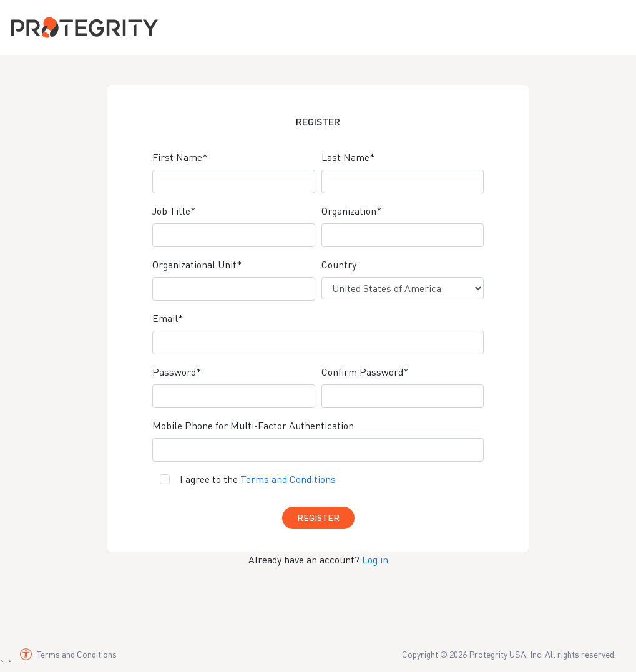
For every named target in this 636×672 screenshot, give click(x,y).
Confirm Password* (365, 372)
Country (339, 265)
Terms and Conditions (288, 479)
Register (318, 518)
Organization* (351, 211)
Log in (375, 560)
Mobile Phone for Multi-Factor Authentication (253, 426)
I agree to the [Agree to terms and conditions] (258, 479)
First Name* (180, 157)
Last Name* (348, 157)
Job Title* (174, 211)
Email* (168, 318)
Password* (177, 372)
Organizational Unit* (197, 265)
